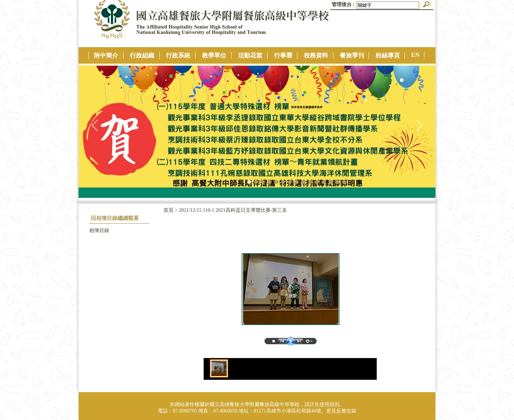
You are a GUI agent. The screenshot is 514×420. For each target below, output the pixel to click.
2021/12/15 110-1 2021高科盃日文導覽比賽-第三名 (233, 210)
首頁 (168, 210)
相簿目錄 (99, 231)
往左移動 (95, 125)
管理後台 (342, 4)
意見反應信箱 (341, 411)
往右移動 (419, 125)
